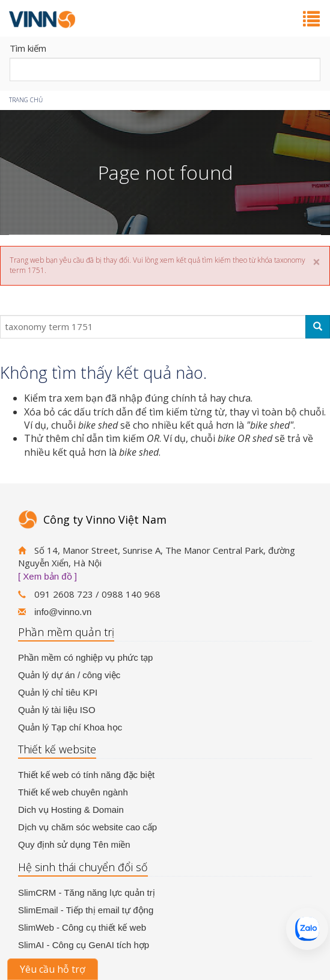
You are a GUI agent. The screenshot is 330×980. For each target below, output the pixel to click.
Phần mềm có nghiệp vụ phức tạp (85, 657)
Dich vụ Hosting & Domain (71, 810)
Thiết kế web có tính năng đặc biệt (86, 775)
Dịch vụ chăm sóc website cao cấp (87, 827)
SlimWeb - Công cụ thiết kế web (82, 927)
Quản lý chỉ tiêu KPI (58, 692)
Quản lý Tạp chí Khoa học (70, 727)
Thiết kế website (57, 749)
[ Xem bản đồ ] (47, 576)
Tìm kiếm (28, 48)
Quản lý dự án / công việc (69, 675)
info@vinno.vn (63, 612)
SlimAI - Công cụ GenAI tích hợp (84, 945)
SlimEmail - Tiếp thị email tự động (86, 910)
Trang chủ (26, 100)
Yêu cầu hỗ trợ (53, 969)
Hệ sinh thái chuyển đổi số (83, 867)
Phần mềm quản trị (66, 632)
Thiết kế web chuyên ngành (73, 792)
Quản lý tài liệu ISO (57, 710)
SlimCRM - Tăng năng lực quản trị (87, 893)
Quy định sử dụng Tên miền (74, 844)
